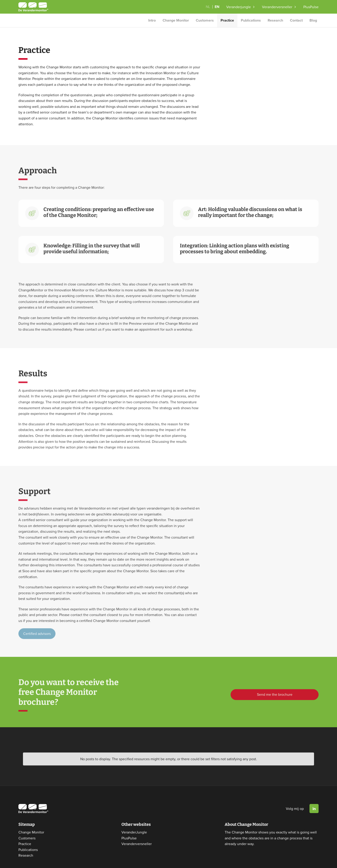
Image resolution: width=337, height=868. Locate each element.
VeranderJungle (134, 828)
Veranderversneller (277, 7)
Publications (251, 20)
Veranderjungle (239, 7)
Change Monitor (176, 20)
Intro (152, 20)
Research (275, 20)
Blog (313, 20)
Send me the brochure (275, 702)
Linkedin (314, 805)
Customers (205, 20)
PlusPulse (311, 7)
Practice (227, 20)
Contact (296, 20)
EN (217, 7)
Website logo (33, 7)
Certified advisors (37, 641)
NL (208, 7)
